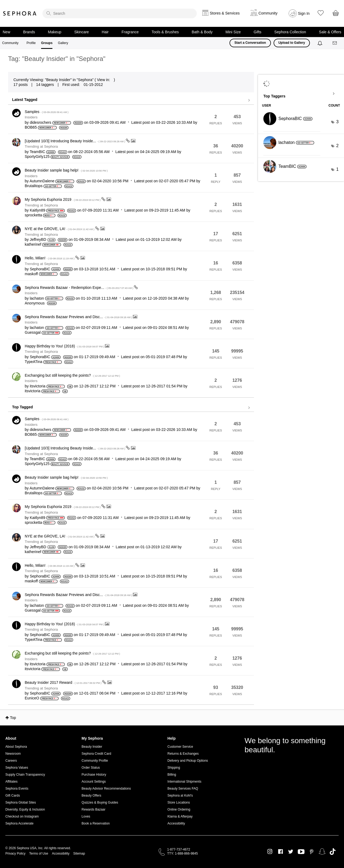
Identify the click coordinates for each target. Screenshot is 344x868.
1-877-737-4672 (179, 849)
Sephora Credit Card (96, 754)
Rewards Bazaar (94, 809)
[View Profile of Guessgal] (33, 332)
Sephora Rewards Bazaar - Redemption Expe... (79, 288)
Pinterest (312, 852)
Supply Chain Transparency (25, 775)
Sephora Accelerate (19, 823)
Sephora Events (17, 789)
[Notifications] (320, 43)
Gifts (258, 32)
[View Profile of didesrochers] (41, 122)
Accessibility (176, 823)
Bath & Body (202, 32)
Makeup (55, 32)
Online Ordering (179, 809)
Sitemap (79, 854)
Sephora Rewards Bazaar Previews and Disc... (79, 317)
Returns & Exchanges (183, 754)
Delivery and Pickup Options (188, 761)
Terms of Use (39, 854)
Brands (29, 32)
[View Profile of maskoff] (31, 274)
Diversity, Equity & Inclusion (25, 809)
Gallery (63, 43)
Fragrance (130, 32)
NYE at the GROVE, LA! (60, 229)
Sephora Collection (290, 32)
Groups (47, 43)
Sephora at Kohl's (180, 796)
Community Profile (95, 761)
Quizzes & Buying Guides (100, 802)
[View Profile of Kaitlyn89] (38, 210)
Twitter (291, 852)
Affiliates (11, 782)
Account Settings (94, 782)
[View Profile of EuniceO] (32, 698)
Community (10, 43)
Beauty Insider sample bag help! (66, 170)
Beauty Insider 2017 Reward (63, 682)
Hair (105, 32)
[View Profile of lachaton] (37, 298)
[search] (120, 13)
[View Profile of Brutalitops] (34, 186)
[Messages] (335, 43)
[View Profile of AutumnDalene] (42, 181)
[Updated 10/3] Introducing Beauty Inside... (75, 141)
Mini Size (233, 32)
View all (131, 100)
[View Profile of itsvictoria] (38, 386)
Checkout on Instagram (22, 816)
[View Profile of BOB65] (31, 127)
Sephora (20, 13)
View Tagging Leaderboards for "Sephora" (301, 94)
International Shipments (184, 782)
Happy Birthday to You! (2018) (65, 346)
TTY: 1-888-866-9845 (182, 854)
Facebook (280, 852)
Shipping (174, 768)
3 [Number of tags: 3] (337, 122)
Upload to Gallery (292, 43)
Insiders (31, 117)
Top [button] (13, 718)
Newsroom (13, 754)
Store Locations (179, 802)
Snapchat (322, 852)
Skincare (81, 32)
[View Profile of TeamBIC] (37, 152)
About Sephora (16, 747)
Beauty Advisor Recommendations (106, 789)
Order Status (91, 768)
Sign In (304, 13)
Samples (47, 112)
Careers (11, 761)
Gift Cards (13, 796)
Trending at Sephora (41, 146)
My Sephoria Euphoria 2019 (63, 199)
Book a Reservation (96, 823)
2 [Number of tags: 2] (337, 146)
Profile (31, 43)
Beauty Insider (92, 747)
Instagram (270, 852)
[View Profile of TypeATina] (33, 362)
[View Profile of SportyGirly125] (37, 157)
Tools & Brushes (165, 32)
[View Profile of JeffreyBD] (38, 239)
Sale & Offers (330, 32)
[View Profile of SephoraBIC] (40, 269)
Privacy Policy (15, 854)
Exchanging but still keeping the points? (72, 375)
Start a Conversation (250, 43)
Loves (86, 816)
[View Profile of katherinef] (33, 244)
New (6, 32)
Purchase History (94, 775)
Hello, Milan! (50, 258)
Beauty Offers (92, 796)
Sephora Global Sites (21, 802)
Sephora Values (17, 768)
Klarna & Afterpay (180, 816)
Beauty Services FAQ (183, 789)
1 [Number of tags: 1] (337, 169)
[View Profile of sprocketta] (33, 215)
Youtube (301, 852)
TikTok (333, 852)
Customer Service (180, 747)
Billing (172, 775)
